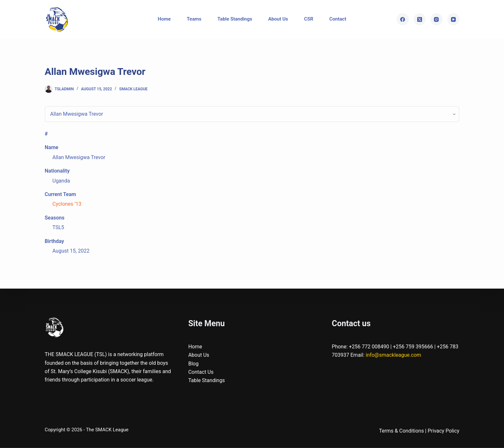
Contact (338, 19)
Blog (194, 363)
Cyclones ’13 (67, 204)
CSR (309, 19)
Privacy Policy (444, 431)
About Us (278, 19)
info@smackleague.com (393, 355)
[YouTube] (454, 19)
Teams (194, 19)
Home (164, 19)
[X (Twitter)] (420, 19)
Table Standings (235, 19)
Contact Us (201, 372)
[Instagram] (437, 19)
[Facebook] (403, 19)
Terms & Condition (400, 431)
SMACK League (133, 89)
